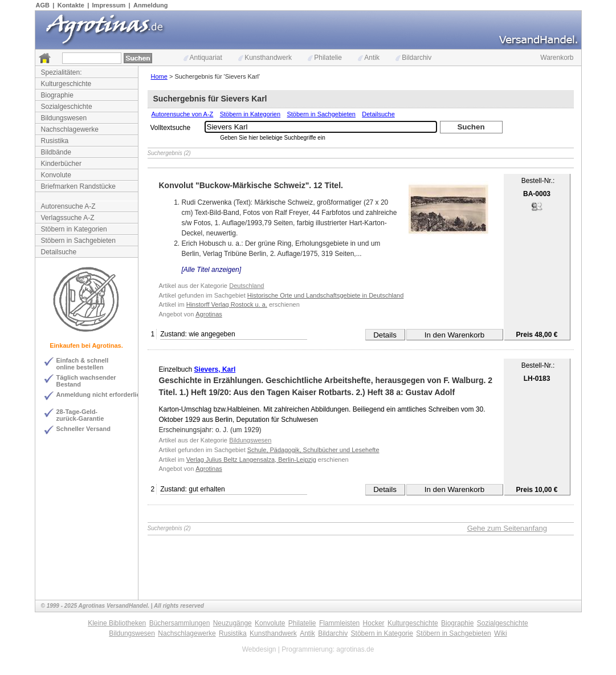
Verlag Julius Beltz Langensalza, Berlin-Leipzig (251, 460)
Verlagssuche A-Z (68, 218)
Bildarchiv (413, 58)
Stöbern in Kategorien (74, 229)
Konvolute (56, 175)
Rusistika (55, 141)
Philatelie (325, 58)
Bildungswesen (64, 118)
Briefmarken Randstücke (78, 186)
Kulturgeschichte (66, 84)
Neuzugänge (232, 623)
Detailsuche (59, 252)
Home (159, 76)
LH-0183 (537, 379)
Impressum (109, 5)
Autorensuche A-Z (68, 206)
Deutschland (246, 286)
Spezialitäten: (62, 72)
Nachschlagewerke (70, 129)
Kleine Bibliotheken (117, 623)
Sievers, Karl (215, 369)
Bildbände (56, 152)
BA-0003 (537, 194)
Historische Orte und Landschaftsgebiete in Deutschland (326, 295)
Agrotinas (209, 314)
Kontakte (71, 5)
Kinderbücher (61, 164)
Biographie (57, 95)
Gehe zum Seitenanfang (507, 528)
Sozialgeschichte (67, 107)
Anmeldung (151, 5)
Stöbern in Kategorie (382, 633)
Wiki (501, 633)
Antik (369, 58)
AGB (43, 5)
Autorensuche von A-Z (183, 114)
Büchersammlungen (180, 623)
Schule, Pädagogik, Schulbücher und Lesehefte (313, 450)
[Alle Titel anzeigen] (212, 270)
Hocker (374, 623)
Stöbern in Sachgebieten (78, 241)
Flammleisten (339, 623)
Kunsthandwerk (265, 58)
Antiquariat (203, 58)
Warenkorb (557, 58)
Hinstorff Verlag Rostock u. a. (227, 304)
